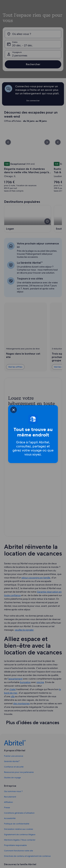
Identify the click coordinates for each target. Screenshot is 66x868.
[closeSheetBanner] (14, 410)
